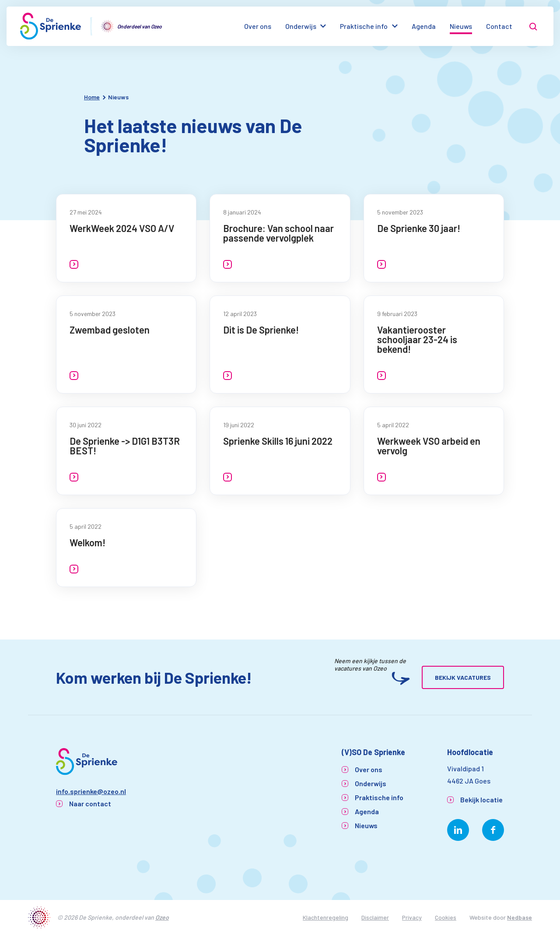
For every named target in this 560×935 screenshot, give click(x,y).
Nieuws (461, 26)
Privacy (412, 917)
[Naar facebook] (493, 830)
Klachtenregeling (325, 917)
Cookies (446, 917)
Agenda (424, 26)
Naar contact (90, 803)
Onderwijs (301, 26)
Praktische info (364, 26)
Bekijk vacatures (463, 677)
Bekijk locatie (481, 800)
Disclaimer (375, 917)
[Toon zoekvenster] (533, 26)
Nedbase (520, 917)
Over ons (258, 26)
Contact (499, 26)
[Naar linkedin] (458, 830)
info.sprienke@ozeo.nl (91, 791)
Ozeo (162, 917)
